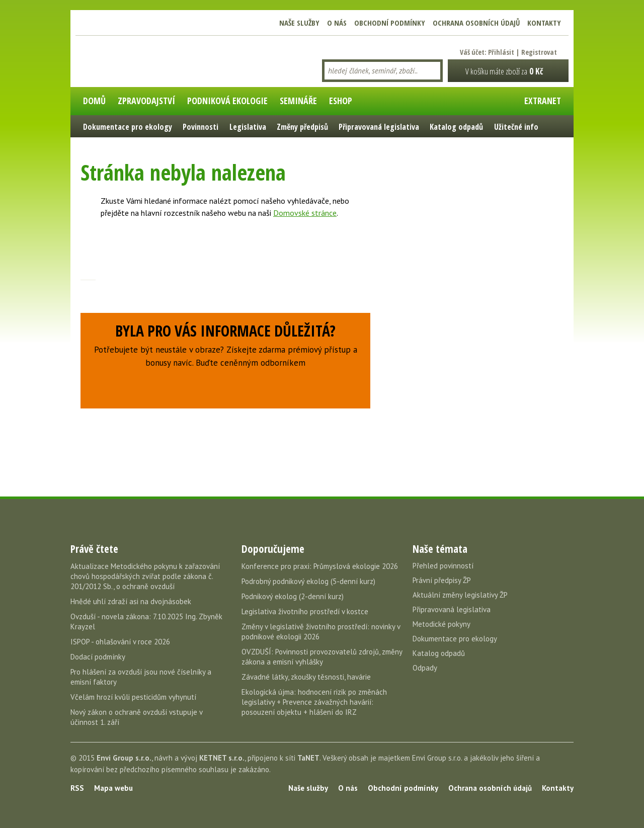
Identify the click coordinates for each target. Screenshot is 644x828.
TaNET (308, 758)
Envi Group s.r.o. (124, 758)
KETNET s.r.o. (222, 758)
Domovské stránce (305, 213)
